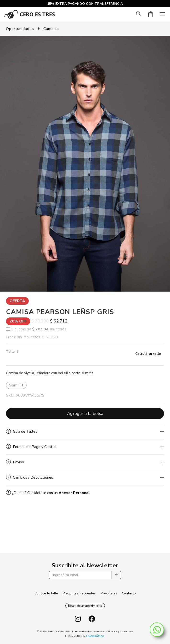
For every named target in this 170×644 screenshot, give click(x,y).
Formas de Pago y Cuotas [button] (31, 447)
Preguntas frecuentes (79, 593)
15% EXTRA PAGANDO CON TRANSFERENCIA (85, 4)
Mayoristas (109, 593)
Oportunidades (20, 29)
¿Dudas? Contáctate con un (48, 493)
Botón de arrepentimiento (85, 606)
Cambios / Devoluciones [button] (30, 477)
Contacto (129, 593)
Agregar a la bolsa (85, 414)
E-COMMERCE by (85, 636)
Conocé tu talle (46, 593)
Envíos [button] (15, 462)
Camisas (51, 29)
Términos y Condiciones (120, 632)
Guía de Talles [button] (22, 431)
